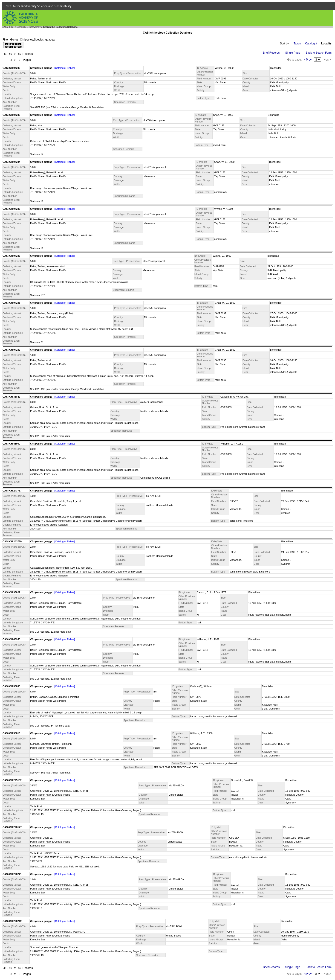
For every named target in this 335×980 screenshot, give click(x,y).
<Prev (308, 60)
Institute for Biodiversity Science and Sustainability (38, 6)
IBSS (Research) (18, 27)
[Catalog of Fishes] (65, 68)
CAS (4, 27)
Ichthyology (35, 27)
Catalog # (311, 44)
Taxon (297, 44)
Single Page (293, 53)
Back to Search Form (319, 53)
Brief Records (271, 53)
